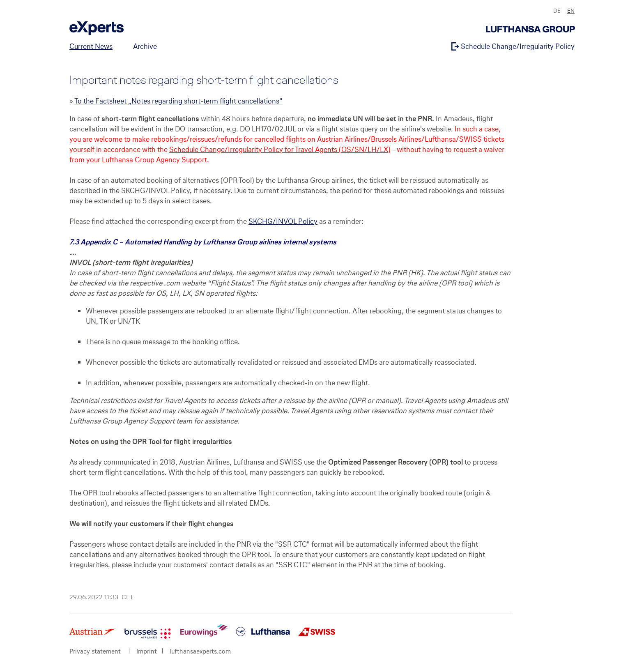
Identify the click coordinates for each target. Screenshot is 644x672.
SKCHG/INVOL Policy (283, 221)
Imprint (147, 651)
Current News (91, 46)
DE (557, 11)
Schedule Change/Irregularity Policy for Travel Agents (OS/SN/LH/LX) (280, 149)
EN (571, 11)
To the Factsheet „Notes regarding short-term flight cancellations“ (178, 101)
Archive (145, 46)
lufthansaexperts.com (200, 651)
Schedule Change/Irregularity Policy (517, 46)
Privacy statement (95, 651)
